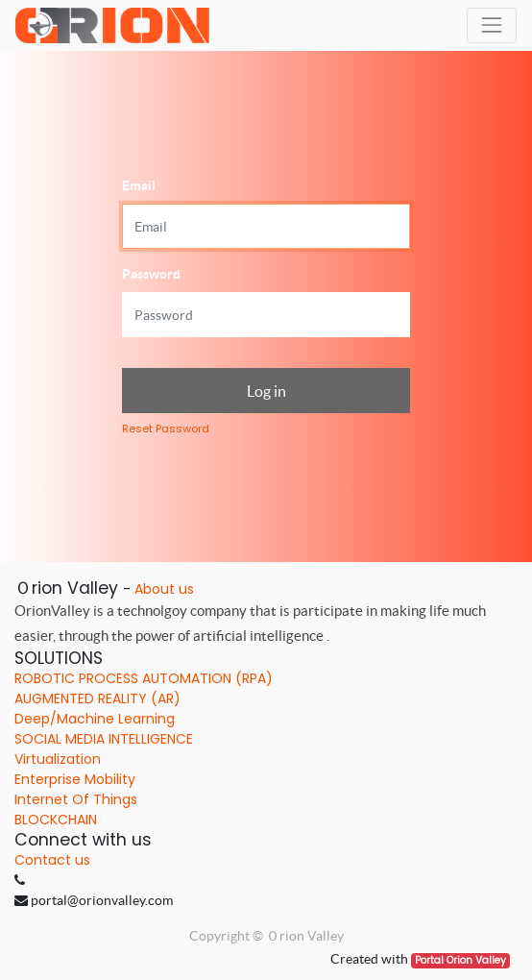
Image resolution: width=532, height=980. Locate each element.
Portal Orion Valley (460, 960)
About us (164, 589)
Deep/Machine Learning (95, 719)
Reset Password (166, 429)
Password (151, 274)
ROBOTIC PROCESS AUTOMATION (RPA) (144, 678)
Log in (266, 391)
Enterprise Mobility (75, 779)
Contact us (52, 860)
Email (139, 185)
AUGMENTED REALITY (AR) (97, 698)
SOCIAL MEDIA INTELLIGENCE (104, 739)
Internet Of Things (76, 799)
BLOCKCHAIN (56, 820)
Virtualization (58, 759)
